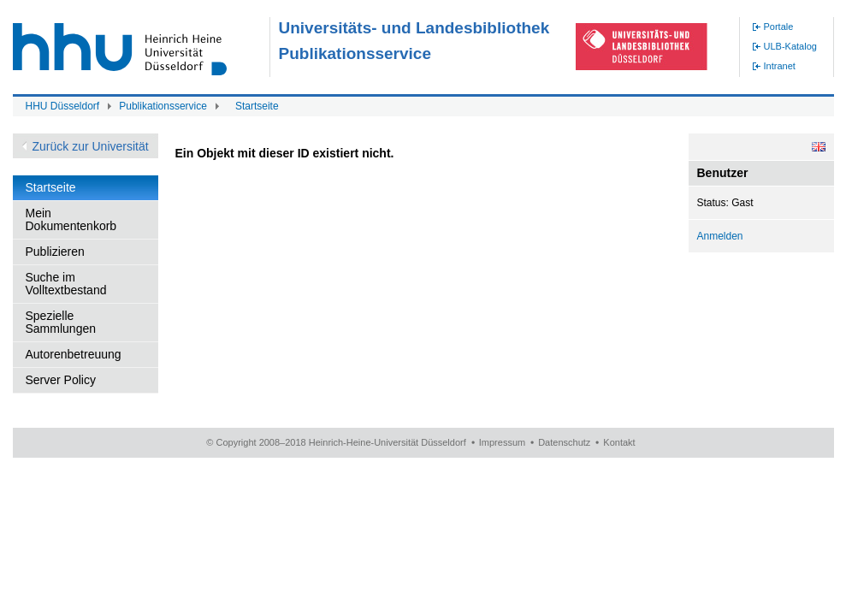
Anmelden (720, 236)
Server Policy (61, 380)
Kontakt (619, 442)
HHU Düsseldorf (63, 106)
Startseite (257, 106)
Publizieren (55, 252)
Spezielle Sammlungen (61, 322)
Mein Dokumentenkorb (71, 219)
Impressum (502, 442)
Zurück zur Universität (91, 146)
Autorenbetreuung (74, 354)
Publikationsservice (163, 106)
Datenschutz (564, 442)
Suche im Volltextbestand (66, 284)
